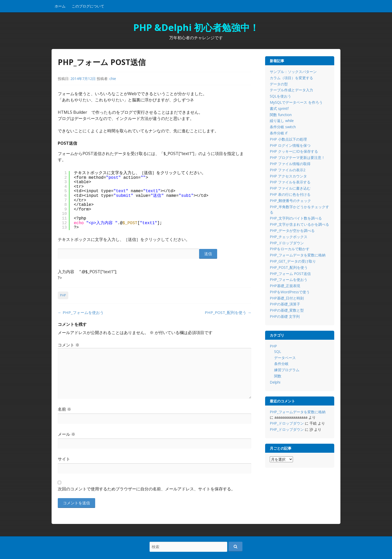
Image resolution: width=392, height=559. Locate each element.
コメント (69, 345)
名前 (64, 409)
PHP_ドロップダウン (287, 243)
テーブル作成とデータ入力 (291, 90)
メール (67, 434)
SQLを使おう (280, 96)
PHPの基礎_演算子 (285, 304)
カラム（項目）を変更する (291, 78)
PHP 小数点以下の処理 (288, 139)
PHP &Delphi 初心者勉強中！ (196, 27)
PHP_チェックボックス (289, 237)
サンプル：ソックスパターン (293, 72)
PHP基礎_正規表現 (285, 286)
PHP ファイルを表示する (290, 182)
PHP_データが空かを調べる (292, 230)
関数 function (281, 115)
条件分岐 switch (283, 127)
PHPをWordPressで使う (290, 292)
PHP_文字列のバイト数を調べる (296, 218)
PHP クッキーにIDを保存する (294, 151)
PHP (63, 295)
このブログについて (88, 6)
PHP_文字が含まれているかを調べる (299, 224)
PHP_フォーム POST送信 (290, 274)
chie (113, 79)
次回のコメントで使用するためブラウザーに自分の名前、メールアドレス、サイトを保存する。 (146, 489)
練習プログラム (287, 370)
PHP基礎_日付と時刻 (287, 298)
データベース (285, 358)
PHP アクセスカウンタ (288, 176)
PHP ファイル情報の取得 (290, 164)
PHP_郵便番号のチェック (290, 201)
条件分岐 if (279, 133)
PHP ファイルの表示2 (288, 170)
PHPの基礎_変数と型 (287, 310)
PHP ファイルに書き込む (290, 188)
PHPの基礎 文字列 (285, 316)
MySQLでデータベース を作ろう (296, 102)
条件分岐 (281, 364)
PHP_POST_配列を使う (228, 312)
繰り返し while (282, 121)
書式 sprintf (279, 108)
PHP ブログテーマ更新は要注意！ (297, 157)
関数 (278, 376)
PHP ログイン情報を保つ (290, 145)
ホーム (60, 6)
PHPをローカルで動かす (290, 249)
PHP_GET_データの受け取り (293, 261)
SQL (278, 351)
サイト (64, 459)
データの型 (279, 84)
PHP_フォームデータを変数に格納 (298, 255)
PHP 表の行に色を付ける (290, 194)
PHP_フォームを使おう (81, 312)
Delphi (275, 382)
